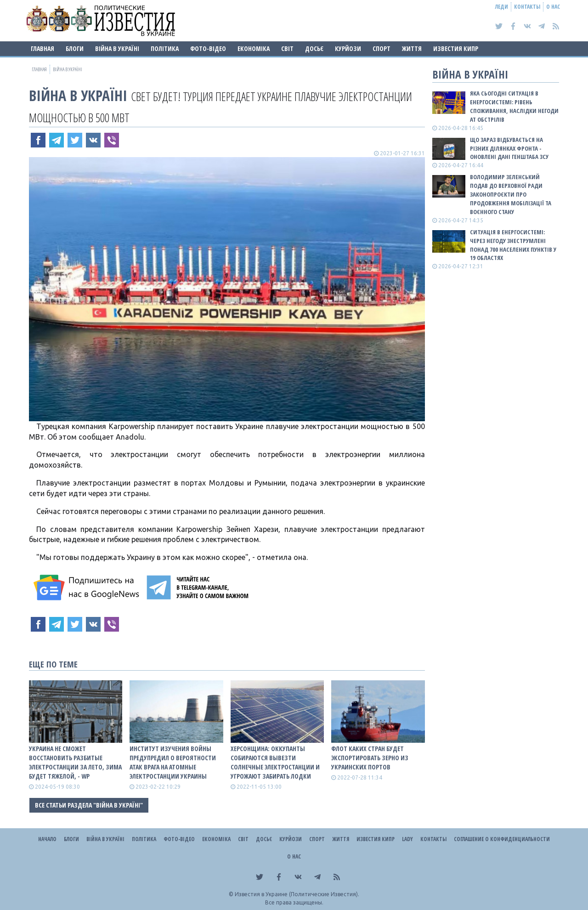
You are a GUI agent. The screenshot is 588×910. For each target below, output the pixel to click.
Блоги (75, 48)
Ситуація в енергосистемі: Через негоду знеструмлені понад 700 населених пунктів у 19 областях (513, 245)
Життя (412, 48)
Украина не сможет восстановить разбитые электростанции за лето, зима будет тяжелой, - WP (75, 762)
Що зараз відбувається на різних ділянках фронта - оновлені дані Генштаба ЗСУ (509, 148)
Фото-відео (208, 48)
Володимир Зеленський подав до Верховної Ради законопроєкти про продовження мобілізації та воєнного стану (511, 194)
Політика (165, 48)
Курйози (348, 48)
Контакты (527, 7)
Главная (42, 48)
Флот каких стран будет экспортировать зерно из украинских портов (370, 758)
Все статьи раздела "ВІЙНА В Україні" (89, 805)
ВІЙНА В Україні (117, 48)
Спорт (382, 48)
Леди (502, 7)
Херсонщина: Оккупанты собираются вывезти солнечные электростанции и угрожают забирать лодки (275, 762)
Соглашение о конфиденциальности (502, 839)
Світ (287, 48)
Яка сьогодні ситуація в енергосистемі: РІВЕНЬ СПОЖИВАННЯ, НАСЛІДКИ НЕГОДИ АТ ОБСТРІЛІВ (514, 106)
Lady (407, 839)
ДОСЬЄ (314, 48)
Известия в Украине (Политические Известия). (297, 894)
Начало (47, 839)
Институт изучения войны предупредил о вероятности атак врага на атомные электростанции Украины (173, 762)
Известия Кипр (456, 48)
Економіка (254, 48)
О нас (553, 7)
